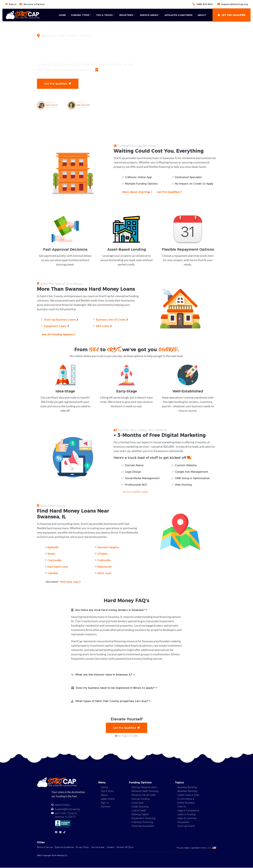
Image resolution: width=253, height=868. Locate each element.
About (202, 15)
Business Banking (187, 788)
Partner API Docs (125, 848)
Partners (105, 807)
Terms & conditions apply (135, 492)
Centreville (54, 560)
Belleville (53, 548)
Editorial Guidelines (64, 848)
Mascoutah (104, 567)
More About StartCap (138, 192)
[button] (126, 610)
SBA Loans (103, 326)
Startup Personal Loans (144, 788)
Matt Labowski (83, 105)
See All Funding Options (59, 335)
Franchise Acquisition (143, 826)
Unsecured (137, 803)
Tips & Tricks (107, 791)
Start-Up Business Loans (60, 320)
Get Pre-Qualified (232, 15)
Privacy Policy (82, 848)
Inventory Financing (142, 822)
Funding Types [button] (80, 15)
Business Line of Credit (111, 320)
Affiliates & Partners (179, 15)
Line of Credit (139, 811)
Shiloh (51, 554)
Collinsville (104, 560)
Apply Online (108, 799)
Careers (110, 848)
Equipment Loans (55, 326)
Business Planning (187, 791)
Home (62, 15)
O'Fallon (102, 554)
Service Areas (98, 848)
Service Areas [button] (149, 15)
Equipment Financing (143, 819)
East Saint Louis (58, 567)
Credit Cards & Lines (188, 795)
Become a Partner (34, 4)
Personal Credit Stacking (145, 791)
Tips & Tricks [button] (104, 15)
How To (182, 807)
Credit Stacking (140, 807)
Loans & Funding (187, 815)
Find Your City (63, 582)
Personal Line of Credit (144, 795)
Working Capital (140, 815)
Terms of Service (45, 848)
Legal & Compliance (188, 811)
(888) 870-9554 (205, 4)
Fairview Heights (108, 548)
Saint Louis (104, 573)
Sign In (13, 4)
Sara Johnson (52, 105)
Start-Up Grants (186, 826)
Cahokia (53, 573)
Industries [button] (126, 15)
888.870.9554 (62, 806)
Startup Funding (141, 799)
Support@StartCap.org (235, 4)
